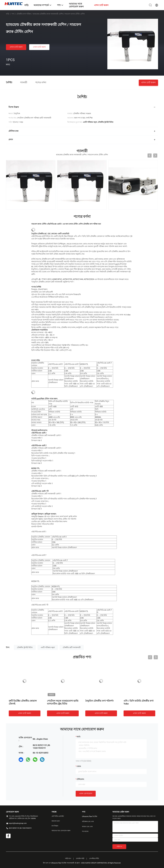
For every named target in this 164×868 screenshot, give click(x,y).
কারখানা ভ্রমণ (56, 821)
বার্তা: (79, 737)
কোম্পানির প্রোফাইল (58, 816)
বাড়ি (8, 14)
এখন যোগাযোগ (86, 793)
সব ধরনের (85, 831)
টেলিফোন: (80, 779)
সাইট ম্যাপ (68, 859)
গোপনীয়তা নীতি (94, 859)
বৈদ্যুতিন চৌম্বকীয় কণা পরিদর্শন (99, 701)
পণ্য (13, 14)
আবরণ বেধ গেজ (87, 827)
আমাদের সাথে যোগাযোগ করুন (61, 831)
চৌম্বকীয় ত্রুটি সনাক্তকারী (72, 647)
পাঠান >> (119, 846)
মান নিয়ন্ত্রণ (55, 826)
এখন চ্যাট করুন (16, 47)
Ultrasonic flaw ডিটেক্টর (90, 816)
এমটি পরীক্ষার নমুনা (48, 647)
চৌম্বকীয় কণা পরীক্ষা (24, 14)
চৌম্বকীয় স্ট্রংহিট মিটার (25, 647)
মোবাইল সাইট (80, 859)
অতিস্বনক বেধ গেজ (88, 822)
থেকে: (79, 766)
